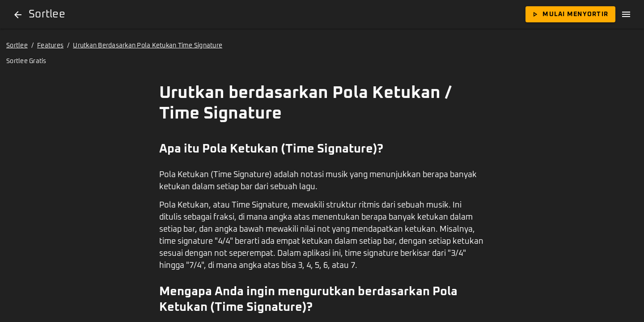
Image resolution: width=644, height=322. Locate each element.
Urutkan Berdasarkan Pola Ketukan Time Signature (148, 46)
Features (50, 46)
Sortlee (17, 46)
